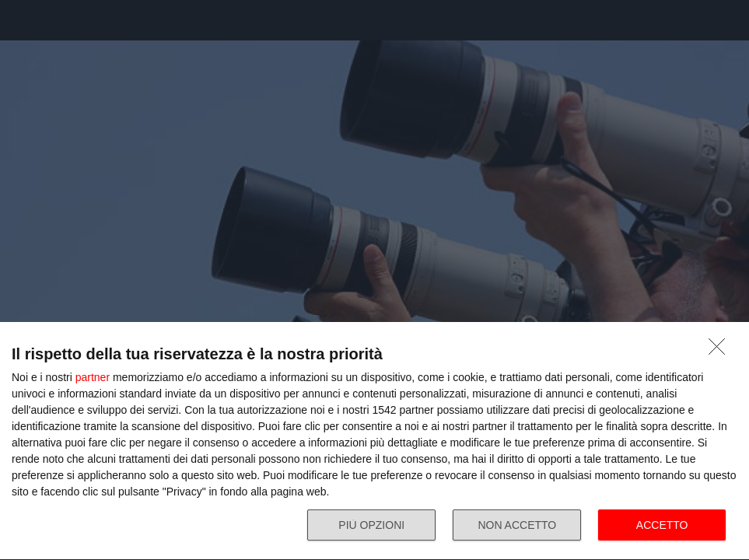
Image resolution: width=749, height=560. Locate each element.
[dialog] (374, 441)
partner (93, 377)
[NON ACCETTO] (721, 351)
